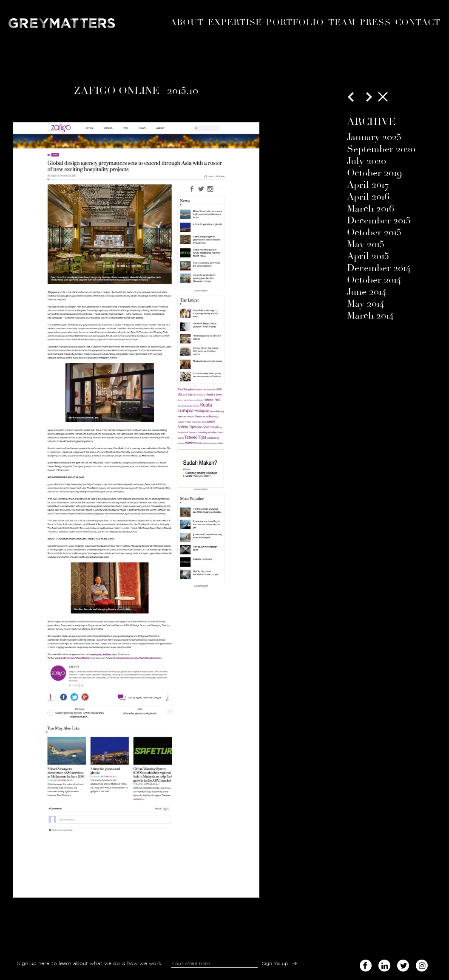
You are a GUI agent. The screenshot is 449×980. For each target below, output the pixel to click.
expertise (235, 22)
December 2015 (379, 220)
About (187, 22)
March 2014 (370, 316)
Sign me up (275, 963)
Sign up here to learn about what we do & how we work (89, 963)
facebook (366, 963)
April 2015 (368, 256)
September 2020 (381, 149)
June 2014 (367, 292)
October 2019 (374, 173)
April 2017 (368, 185)
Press (375, 22)
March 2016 (371, 209)
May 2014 (365, 304)
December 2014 (379, 268)
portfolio (295, 22)
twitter (403, 963)
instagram (422, 963)
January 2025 (374, 137)
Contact (418, 22)
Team (342, 22)
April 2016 (368, 197)
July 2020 (367, 161)
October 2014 (374, 280)
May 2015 (366, 244)
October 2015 (374, 232)
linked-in (384, 966)
